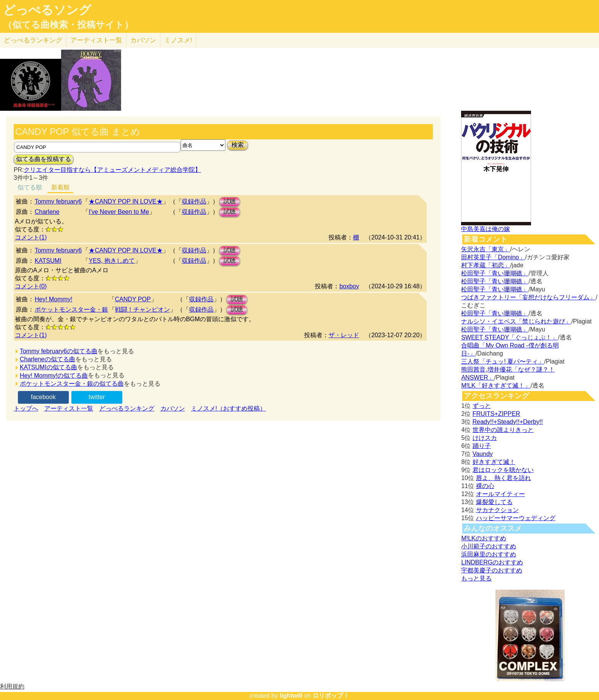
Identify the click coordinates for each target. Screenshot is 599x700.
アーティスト (96, 40)
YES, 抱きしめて (112, 261)
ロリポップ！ (331, 696)
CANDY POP (133, 299)
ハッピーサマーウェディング (516, 518)
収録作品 (194, 201)
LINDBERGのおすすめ (492, 562)
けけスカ (485, 438)
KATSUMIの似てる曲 (49, 367)
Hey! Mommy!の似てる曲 (54, 376)
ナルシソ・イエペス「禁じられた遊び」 (516, 321)
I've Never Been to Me (119, 212)
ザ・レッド (344, 335)
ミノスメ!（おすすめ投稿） (228, 408)
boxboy (349, 286)
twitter (97, 397)
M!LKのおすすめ (483, 538)
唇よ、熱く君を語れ (503, 478)
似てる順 (30, 187)
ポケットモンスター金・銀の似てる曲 (72, 384)
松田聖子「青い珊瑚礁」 (495, 273)
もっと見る (476, 578)
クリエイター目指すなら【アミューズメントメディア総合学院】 (112, 170)
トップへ (26, 408)
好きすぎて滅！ (494, 462)
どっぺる (33, 40)
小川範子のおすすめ (489, 546)
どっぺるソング (47, 10)
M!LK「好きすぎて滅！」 (496, 386)
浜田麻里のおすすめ (489, 554)
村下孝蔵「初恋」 (486, 265)
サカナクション (497, 510)
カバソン (143, 40)
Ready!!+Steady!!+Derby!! (508, 422)
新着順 (60, 187)
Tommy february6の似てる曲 (59, 351)
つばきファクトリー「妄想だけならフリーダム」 (528, 297)
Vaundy (483, 454)
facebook (43, 397)
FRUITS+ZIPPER (496, 414)
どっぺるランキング (127, 408)
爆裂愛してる (494, 502)
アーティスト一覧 (69, 408)
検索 (238, 145)
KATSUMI (48, 261)
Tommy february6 (58, 201)
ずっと (482, 406)
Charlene (47, 212)
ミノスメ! (178, 40)
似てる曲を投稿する (44, 159)
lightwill (291, 696)
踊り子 (482, 446)
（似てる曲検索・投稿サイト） (68, 25)
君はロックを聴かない (503, 470)
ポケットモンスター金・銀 (71, 310)
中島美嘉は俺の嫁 (486, 229)
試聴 (230, 201)
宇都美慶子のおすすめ (492, 570)
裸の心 (485, 486)
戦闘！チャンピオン (142, 310)
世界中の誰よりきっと (503, 430)
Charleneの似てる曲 (48, 359)
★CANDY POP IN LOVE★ (125, 201)
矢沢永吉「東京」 (486, 249)
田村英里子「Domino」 (493, 257)
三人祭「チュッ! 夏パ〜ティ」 (503, 361)
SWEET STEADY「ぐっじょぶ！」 (509, 337)
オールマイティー (500, 494)
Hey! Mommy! (54, 299)
